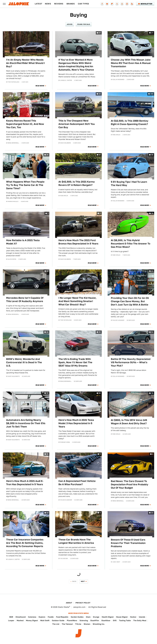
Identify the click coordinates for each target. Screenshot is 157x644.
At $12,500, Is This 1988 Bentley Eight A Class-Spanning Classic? (130, 122)
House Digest (122, 617)
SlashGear (106, 620)
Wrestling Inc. (99, 624)
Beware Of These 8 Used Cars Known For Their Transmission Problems (128, 543)
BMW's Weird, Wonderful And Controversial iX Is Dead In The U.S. (24, 362)
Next (83, 581)
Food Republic (62, 617)
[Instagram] (127, 4)
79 (152, 393)
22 (152, 513)
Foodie (51, 617)
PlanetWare (72, 620)
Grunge (96, 617)
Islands (142, 617)
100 (152, 94)
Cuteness (32, 617)
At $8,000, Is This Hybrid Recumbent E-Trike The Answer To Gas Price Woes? (131, 244)
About (69, 603)
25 (47, 155)
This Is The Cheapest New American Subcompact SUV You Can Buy (77, 124)
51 (152, 332)
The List (56, 624)
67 (100, 155)
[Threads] (122, 4)
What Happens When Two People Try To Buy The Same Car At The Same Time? (25, 185)
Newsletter (145, 4)
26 (47, 332)
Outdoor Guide (58, 620)
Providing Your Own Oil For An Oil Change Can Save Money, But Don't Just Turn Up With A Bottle (130, 301)
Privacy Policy (83, 603)
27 (152, 33)
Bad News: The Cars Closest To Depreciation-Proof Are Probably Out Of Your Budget (130, 484)
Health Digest (108, 617)
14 (48, 513)
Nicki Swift (45, 620)
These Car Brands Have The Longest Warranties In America (76, 541)
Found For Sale (84, 24)
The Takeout (67, 624)
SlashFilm (95, 620)
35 (100, 332)
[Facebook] (102, 4)
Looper (11, 620)
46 (152, 155)
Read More (40, 86)
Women (87, 624)
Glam (88, 617)
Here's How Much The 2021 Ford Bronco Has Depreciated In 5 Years (78, 242)
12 (48, 271)
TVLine (78, 624)
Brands (71, 4)
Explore (42, 617)
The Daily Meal (140, 620)
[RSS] (132, 4)
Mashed (20, 620)
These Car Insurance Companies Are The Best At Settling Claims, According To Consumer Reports (25, 543)
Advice (70, 24)
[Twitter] (117, 4)
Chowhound (21, 617)
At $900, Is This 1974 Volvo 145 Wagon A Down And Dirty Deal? (129, 422)
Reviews (59, 4)
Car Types (83, 4)
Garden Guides (77, 617)
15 (48, 454)
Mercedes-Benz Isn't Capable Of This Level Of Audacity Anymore (25, 300)
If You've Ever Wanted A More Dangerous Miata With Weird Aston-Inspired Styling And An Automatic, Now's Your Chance (76, 65)
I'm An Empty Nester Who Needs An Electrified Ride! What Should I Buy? (25, 63)
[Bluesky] (107, 4)
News (48, 4)
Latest (38, 4)
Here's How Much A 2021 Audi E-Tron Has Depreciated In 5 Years (25, 483)
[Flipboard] (112, 4)
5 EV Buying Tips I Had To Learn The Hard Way (129, 183)
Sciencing (84, 620)
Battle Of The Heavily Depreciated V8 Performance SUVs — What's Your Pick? (131, 362)
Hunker (133, 617)
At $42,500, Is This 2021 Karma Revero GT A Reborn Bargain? (77, 183)
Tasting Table (125, 620)
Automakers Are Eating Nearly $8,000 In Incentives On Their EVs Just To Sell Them (26, 423)
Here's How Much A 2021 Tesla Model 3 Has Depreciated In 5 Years (76, 423)
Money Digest (32, 620)
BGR (11, 617)
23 (100, 94)
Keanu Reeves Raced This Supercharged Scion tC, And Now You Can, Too (25, 124)
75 (152, 213)
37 (100, 33)
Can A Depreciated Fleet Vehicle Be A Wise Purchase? (77, 483)
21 (152, 271)
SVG (115, 620)
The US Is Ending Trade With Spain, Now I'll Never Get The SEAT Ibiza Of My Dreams (75, 362)
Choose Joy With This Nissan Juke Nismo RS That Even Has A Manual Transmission (131, 63)
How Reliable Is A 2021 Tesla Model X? (23, 242)
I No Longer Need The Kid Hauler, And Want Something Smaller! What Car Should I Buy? (77, 301)
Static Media (64, 607)
